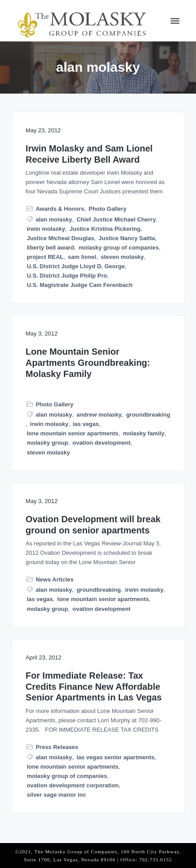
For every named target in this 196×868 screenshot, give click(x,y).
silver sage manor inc (56, 795)
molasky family (144, 433)
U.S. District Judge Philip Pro (67, 276)
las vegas (86, 424)
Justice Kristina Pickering (105, 229)
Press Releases (57, 747)
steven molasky (123, 257)
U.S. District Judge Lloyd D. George (76, 266)
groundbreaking (148, 415)
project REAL (45, 257)
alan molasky (54, 219)
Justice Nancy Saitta (127, 238)
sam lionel (82, 257)
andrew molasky (99, 415)
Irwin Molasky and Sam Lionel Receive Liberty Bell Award (89, 154)
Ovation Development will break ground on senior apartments (93, 525)
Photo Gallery (108, 209)
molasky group (47, 443)
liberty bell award (50, 248)
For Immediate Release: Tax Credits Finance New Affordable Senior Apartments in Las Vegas (94, 686)
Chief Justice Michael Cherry (116, 219)
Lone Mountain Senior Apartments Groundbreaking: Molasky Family (88, 362)
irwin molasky (46, 229)
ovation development (101, 443)
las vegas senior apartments (115, 757)
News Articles (55, 579)
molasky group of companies (119, 248)
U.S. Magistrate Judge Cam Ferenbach (80, 285)
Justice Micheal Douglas (60, 238)
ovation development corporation (73, 785)
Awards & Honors (60, 209)
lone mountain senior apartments (73, 433)
